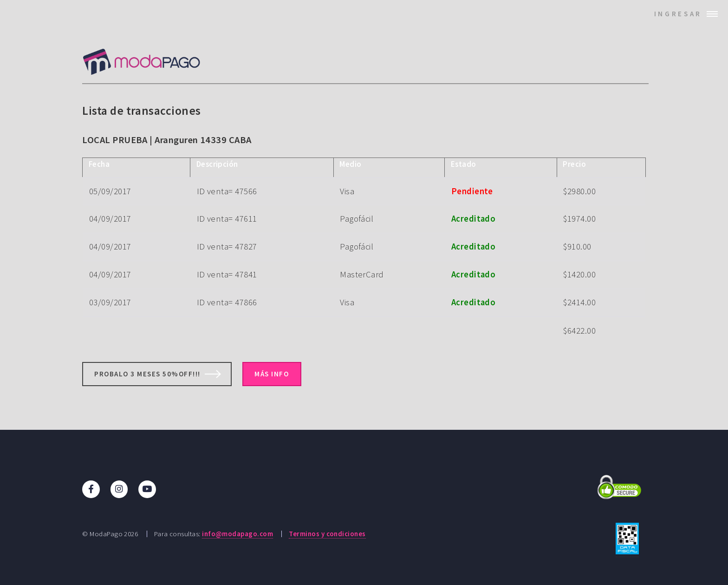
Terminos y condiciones (327, 534)
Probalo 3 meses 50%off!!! (147, 374)
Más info (272, 374)
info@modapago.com (237, 534)
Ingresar (678, 14)
